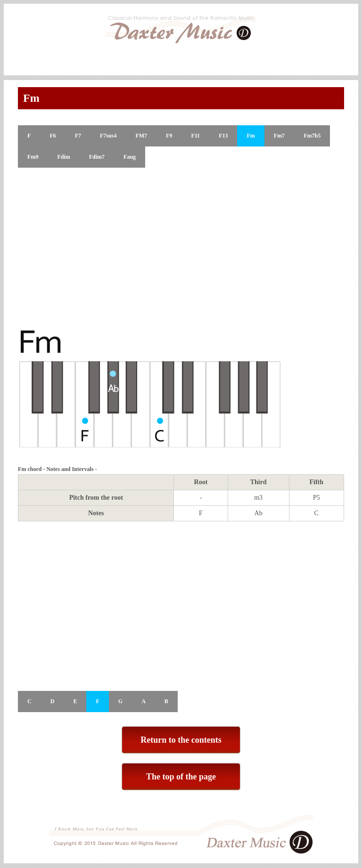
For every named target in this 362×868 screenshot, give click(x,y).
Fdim (63, 157)
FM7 (141, 136)
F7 (78, 136)
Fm (251, 136)
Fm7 (279, 136)
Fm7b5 (312, 136)
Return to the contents (181, 740)
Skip (355, 49)
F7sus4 (108, 136)
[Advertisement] (181, 248)
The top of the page (181, 777)
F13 (223, 136)
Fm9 (33, 157)
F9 (169, 136)
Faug (130, 157)
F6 (53, 136)
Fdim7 (97, 157)
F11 (195, 136)
